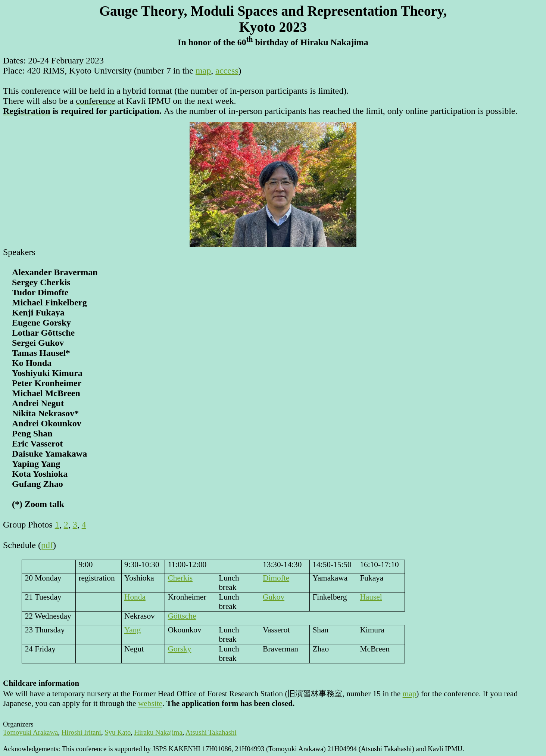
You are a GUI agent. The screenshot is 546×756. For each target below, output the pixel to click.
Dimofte (276, 578)
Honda (135, 597)
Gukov (274, 597)
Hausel (371, 597)
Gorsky (180, 649)
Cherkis (180, 578)
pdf (47, 545)
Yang (132, 630)
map (203, 71)
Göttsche (182, 616)
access (227, 71)
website (150, 703)
